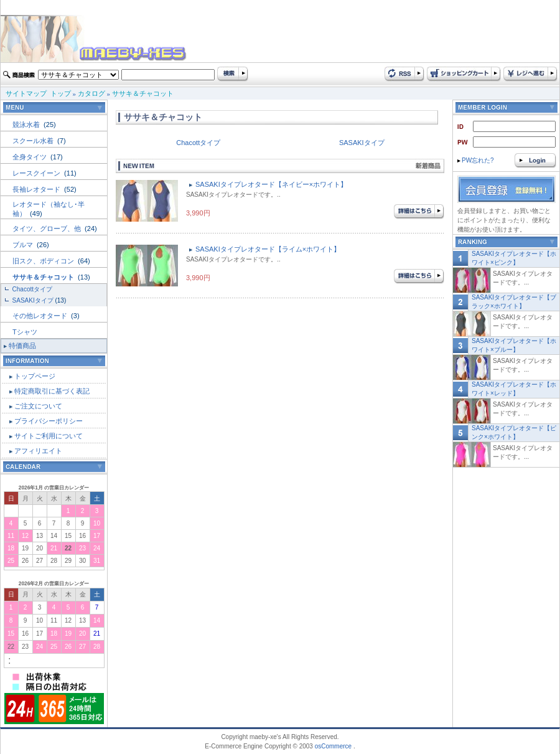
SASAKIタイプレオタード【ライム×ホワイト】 (268, 249)
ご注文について (38, 406)
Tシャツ (25, 332)
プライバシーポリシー (49, 421)
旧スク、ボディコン (44, 261)
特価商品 (22, 346)
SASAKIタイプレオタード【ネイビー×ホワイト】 (271, 184)
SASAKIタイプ (33, 300)
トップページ (35, 376)
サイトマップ (26, 93)
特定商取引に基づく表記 (52, 391)
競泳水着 (27, 125)
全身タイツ (30, 157)
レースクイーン (37, 173)
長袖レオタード (37, 189)
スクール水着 (34, 141)
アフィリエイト (38, 451)
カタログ (91, 93)
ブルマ (24, 245)
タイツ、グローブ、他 (48, 229)
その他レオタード (41, 316)
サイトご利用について (49, 436)
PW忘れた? (476, 160)
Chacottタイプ (32, 289)
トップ (61, 93)
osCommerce (333, 746)
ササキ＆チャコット (143, 93)
